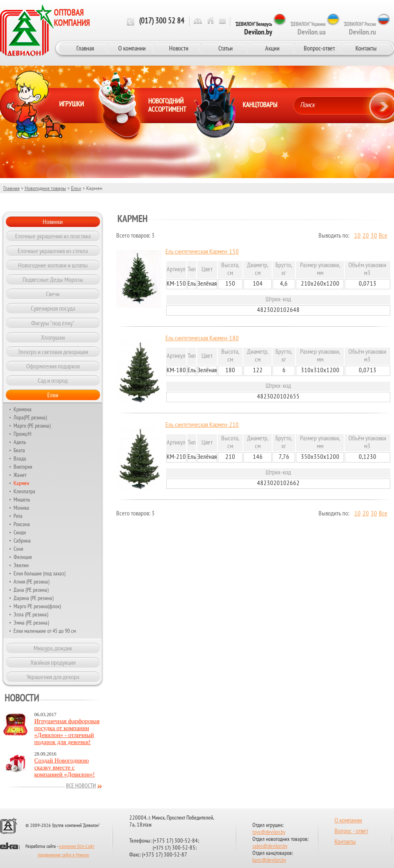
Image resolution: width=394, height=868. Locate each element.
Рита (18, 516)
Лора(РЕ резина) (30, 417)
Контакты (366, 48)
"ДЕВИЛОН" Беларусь (254, 29)
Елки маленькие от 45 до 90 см (45, 631)
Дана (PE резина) (31, 590)
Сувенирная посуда (53, 308)
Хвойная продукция (53, 662)
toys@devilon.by (269, 833)
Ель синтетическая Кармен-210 (202, 425)
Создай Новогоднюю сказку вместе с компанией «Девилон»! (65, 767)
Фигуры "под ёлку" (53, 323)
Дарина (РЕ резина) (33, 598)
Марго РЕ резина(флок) (37, 606)
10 (357, 236)
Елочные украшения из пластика (53, 236)
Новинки (53, 222)
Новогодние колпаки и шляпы (53, 265)
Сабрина (22, 540)
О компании (132, 48)
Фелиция (23, 557)
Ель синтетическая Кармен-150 (202, 252)
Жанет (20, 475)
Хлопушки (53, 337)
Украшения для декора (53, 677)
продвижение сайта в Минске (63, 855)
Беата (19, 450)
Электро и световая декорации (53, 352)
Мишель (22, 499)
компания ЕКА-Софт (77, 847)
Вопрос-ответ (319, 48)
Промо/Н (23, 434)
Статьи (226, 48)
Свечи (53, 294)
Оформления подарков (53, 366)
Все (383, 236)
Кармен (21, 483)
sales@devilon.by (270, 846)
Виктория (23, 467)
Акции (272, 48)
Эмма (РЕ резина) (31, 623)
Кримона (23, 409)
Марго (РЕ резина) (32, 426)
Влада (20, 458)
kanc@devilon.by (269, 860)
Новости (179, 48)
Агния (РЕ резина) (31, 582)
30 (374, 236)
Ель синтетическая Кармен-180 (202, 339)
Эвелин (21, 565)
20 (366, 236)
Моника (21, 508)
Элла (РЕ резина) (31, 614)
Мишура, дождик (53, 648)
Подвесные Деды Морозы (53, 279)
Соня (18, 549)
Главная (85, 48)
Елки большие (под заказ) (39, 573)
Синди (20, 532)
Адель (20, 442)
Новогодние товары (45, 188)
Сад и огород (53, 380)
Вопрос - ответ (351, 831)
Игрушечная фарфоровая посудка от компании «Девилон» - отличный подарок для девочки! (67, 732)
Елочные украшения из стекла (53, 251)
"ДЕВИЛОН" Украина (308, 29)
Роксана (22, 524)
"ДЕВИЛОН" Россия (360, 29)
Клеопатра (24, 491)
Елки (76, 188)
